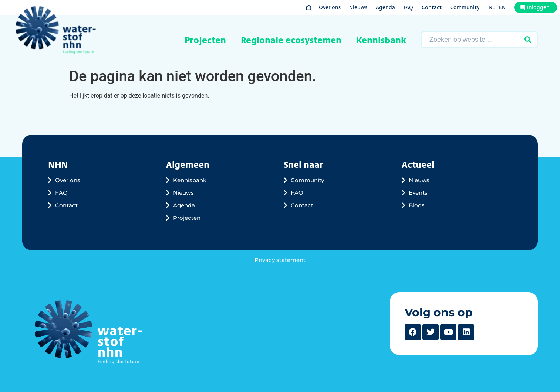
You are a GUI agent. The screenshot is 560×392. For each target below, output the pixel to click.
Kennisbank (381, 40)
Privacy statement (280, 260)
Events (418, 193)
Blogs (417, 205)
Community (465, 7)
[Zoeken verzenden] (528, 40)
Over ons (330, 7)
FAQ (408, 7)
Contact (432, 7)
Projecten (205, 40)
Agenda (385, 7)
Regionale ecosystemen (291, 40)
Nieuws (358, 7)
